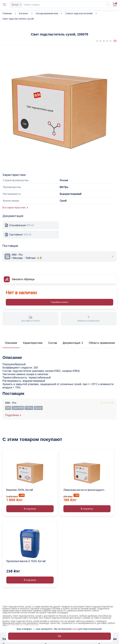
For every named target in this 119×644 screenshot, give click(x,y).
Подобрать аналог (60, 302)
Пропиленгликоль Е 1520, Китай (26, 561)
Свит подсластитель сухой (18, 19)
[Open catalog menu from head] (4, 5)
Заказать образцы (23, 279)
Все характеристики (15, 208)
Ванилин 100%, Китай (20, 490)
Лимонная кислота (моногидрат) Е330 (84, 490)
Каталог (24, 13)
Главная (7, 13)
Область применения (102, 343)
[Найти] (106, 5)
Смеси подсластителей (79, 13)
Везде (17, 5)
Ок (60, 636)
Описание (11, 343)
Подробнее (12, 415)
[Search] (60, 5)
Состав (53, 343)
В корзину (30, 509)
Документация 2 (73, 343)
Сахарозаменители (47, 13)
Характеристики (33, 343)
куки (75, 629)
